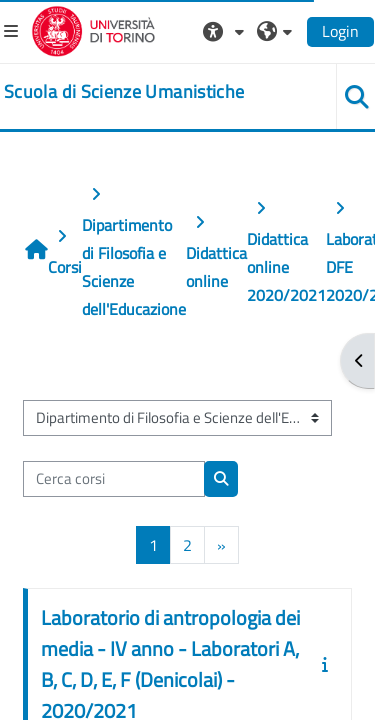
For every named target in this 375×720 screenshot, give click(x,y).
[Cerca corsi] (114, 479)
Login (340, 31)
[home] (124, 92)
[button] (226, 31)
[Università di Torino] (93, 29)
